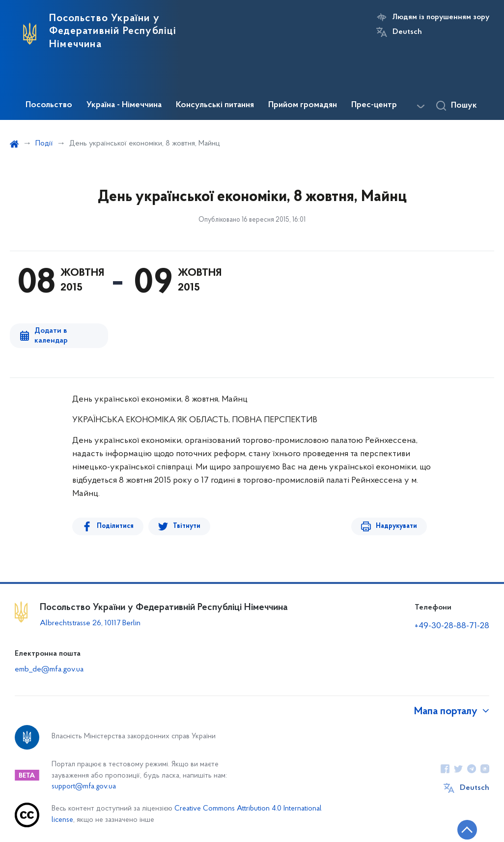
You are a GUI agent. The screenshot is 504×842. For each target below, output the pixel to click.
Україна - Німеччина (124, 105)
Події (44, 144)
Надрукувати (396, 526)
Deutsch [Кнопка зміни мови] (407, 32)
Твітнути (187, 526)
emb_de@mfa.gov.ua (49, 669)
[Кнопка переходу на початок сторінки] (467, 830)
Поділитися (115, 526)
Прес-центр (374, 105)
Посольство (49, 105)
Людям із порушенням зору (441, 17)
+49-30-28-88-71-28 (452, 626)
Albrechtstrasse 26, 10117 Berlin (90, 623)
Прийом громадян (303, 105)
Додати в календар (51, 336)
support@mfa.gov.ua (84, 787)
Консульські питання (215, 105)
